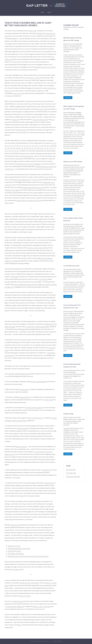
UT (54, 148)
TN (50, 148)
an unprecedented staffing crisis (15, 606)
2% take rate (15, 119)
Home (42, 12)
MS (6, 148)
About (49, 12)
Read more (68, 98)
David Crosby (33, 31)
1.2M (47, 177)
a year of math (43, 109)
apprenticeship (15, 525)
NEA (36, 219)
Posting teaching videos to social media (19, 548)
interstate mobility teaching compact (19, 374)
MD (45, 146)
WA (10, 151)
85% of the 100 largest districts (22, 180)
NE (17, 148)
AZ (8, 146)
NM (25, 148)
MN (53, 146)
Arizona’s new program (13, 190)
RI (43, 148)
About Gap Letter (71, 473)
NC (11, 148)
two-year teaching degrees (39, 382)
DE (18, 146)
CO (13, 146)
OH (33, 148)
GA (22, 146)
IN (33, 146)
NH (20, 148)
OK (35, 148)
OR (38, 148)
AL (53, 143)
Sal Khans (16, 569)
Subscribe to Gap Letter (73, 476)
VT (8, 151)
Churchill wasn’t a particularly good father (37, 327)
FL (20, 146)
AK (55, 143)
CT (15, 146)
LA (40, 146)
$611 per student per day (40, 119)
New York (35, 180)
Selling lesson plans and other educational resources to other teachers (28, 556)
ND (14, 148)
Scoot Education (49, 483)
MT (9, 148)
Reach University (23, 428)
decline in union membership (42, 606)
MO (56, 146)
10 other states (48, 400)
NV (28, 148)
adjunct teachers (22, 446)
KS (35, 146)
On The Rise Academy (37, 418)
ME (48, 146)
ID (29, 146)
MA (42, 146)
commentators (43, 279)
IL (31, 146)
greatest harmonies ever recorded (46, 67)
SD (47, 148)
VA (5, 151)
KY (38, 146)
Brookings (15, 277)
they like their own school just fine (29, 583)
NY (30, 148)
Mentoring (11, 551)
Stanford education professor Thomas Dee (29, 200)
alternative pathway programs (34, 408)
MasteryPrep (22, 130)
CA (10, 146)
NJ (22, 148)
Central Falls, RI (46, 470)
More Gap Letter (71, 469)
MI (50, 146)
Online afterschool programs (16, 554)
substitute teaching (27, 156)
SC (45, 148)
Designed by (57, 641)
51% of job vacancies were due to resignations (28, 164)
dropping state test (25, 397)
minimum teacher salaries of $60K (38, 248)
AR (6, 146)
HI (25, 146)
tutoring (19, 551)
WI (13, 151)
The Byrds (40, 33)
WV (15, 151)
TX (52, 148)
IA (27, 146)
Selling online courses (14, 546)
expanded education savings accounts (34, 187)
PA (40, 148)
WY (18, 151)
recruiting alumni (24, 389)
